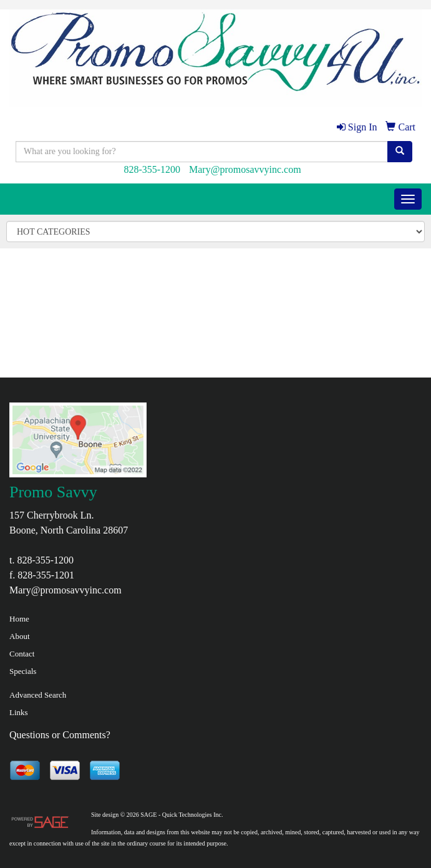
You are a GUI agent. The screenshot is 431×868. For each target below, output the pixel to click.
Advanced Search (38, 695)
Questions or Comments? (60, 735)
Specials (23, 671)
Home (19, 619)
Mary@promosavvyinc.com (245, 169)
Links (19, 712)
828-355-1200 (152, 169)
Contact (22, 654)
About (20, 636)
